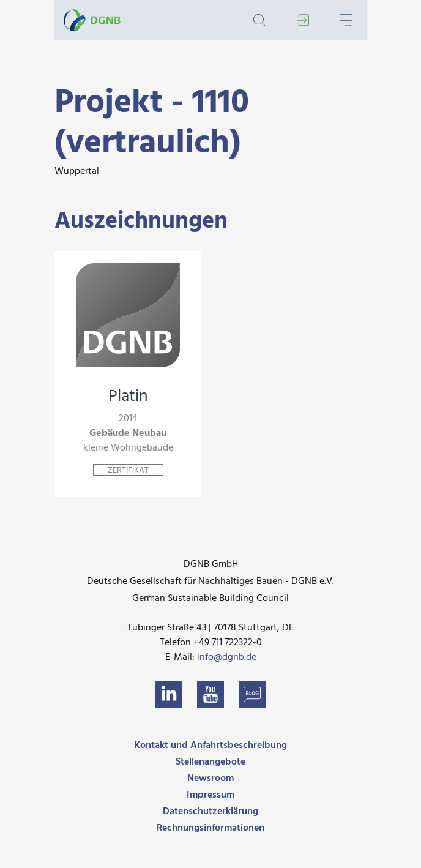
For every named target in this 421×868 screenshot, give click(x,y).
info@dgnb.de (227, 657)
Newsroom (210, 779)
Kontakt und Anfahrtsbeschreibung (210, 746)
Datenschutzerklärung (210, 812)
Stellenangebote (210, 762)
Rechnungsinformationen (210, 828)
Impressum (210, 795)
